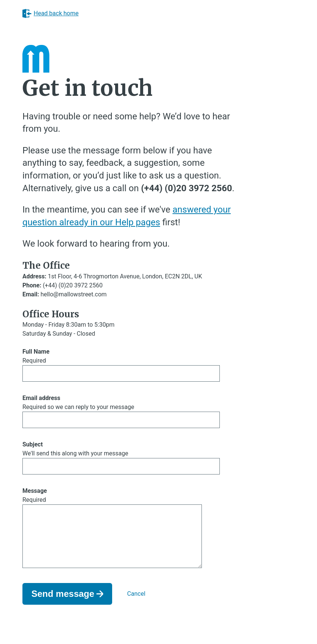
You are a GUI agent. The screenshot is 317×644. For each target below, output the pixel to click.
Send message (63, 606)
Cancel (136, 606)
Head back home (50, 13)
